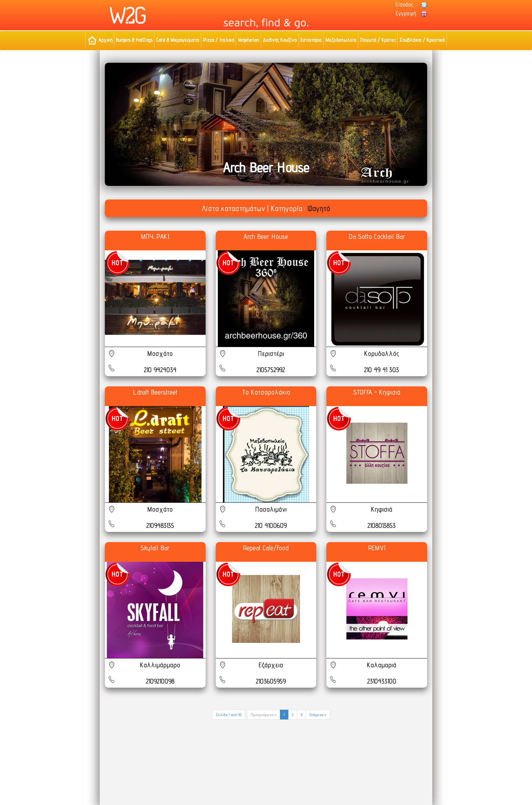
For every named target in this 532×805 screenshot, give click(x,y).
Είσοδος (404, 4)
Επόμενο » (318, 715)
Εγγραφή (406, 13)
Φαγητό (319, 208)
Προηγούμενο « (264, 715)
